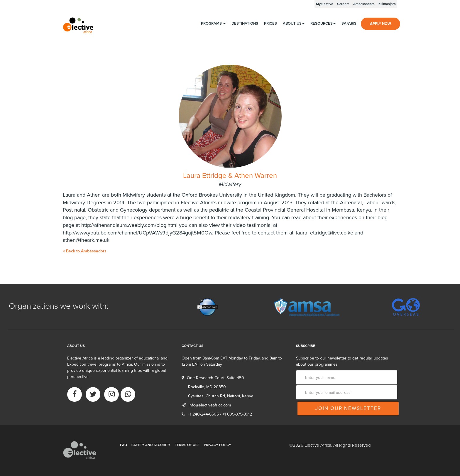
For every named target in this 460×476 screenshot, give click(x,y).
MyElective (325, 4)
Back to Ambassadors (85, 251)
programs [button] (213, 23)
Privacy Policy (218, 445)
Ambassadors (364, 4)
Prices (270, 23)
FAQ (124, 445)
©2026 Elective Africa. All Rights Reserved (330, 445)
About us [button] (294, 23)
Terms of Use (187, 445)
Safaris (349, 23)
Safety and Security (151, 445)
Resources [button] (323, 23)
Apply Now (380, 24)
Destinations (245, 23)
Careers (343, 4)
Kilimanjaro (387, 4)
